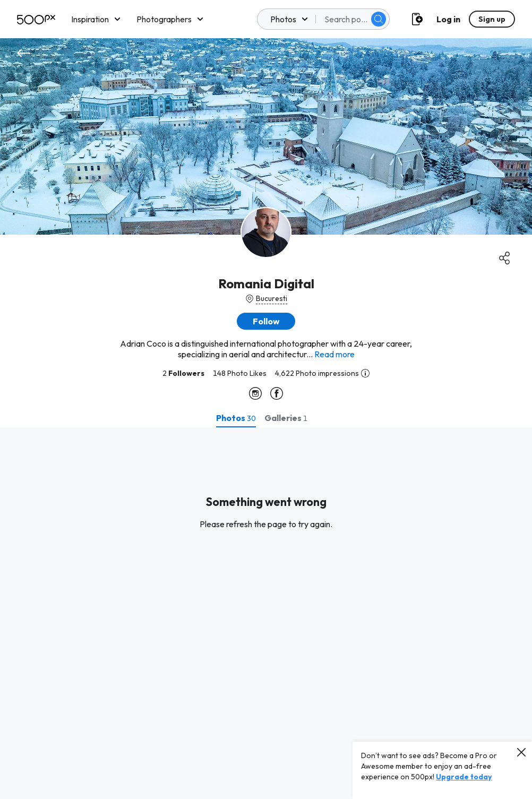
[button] (266, 321)
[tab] (236, 418)
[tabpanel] (266, 613)
